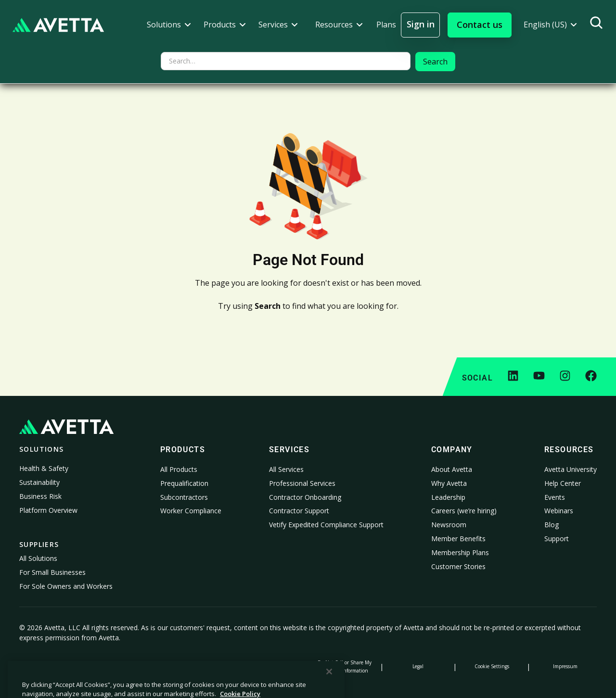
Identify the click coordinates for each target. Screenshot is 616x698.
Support (557, 539)
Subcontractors (184, 497)
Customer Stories (458, 566)
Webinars (559, 511)
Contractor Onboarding (305, 497)
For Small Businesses (52, 572)
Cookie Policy (124, 666)
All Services (286, 469)
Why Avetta (449, 483)
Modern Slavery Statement (271, 666)
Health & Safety (44, 468)
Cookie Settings (492, 666)
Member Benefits (458, 539)
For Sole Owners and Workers (66, 586)
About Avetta (452, 469)
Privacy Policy (51, 666)
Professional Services (302, 483)
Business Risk (40, 496)
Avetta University (571, 469)
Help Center (563, 483)
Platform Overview (48, 510)
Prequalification (184, 483)
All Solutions (38, 558)
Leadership (448, 497)
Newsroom (449, 525)
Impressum (565, 666)
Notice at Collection (198, 666)
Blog (552, 525)
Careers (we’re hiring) (464, 511)
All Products (179, 469)
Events (555, 497)
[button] (169, 25)
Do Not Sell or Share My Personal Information (345, 666)
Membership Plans (460, 552)
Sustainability (39, 482)
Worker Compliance (191, 511)
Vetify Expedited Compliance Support (326, 525)
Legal (418, 666)
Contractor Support (299, 511)
